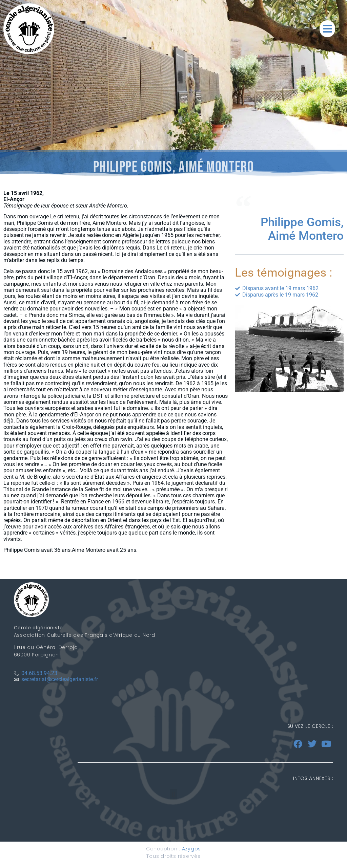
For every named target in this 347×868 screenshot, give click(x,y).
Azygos (192, 849)
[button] (327, 29)
